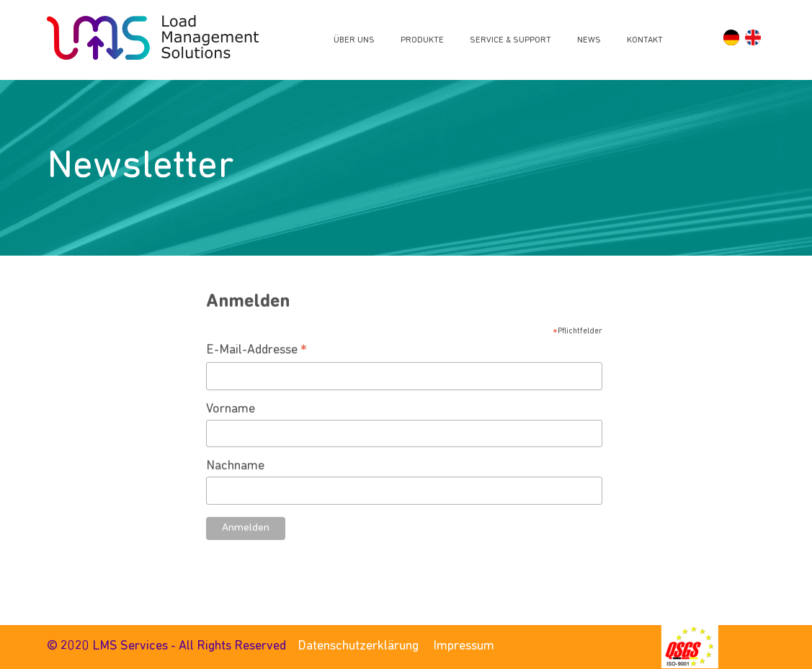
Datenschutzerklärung (358, 646)
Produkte (422, 40)
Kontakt (645, 40)
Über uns (354, 40)
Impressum (464, 646)
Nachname (235, 484)
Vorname (231, 427)
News (589, 40)
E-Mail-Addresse (256, 369)
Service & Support (510, 40)
